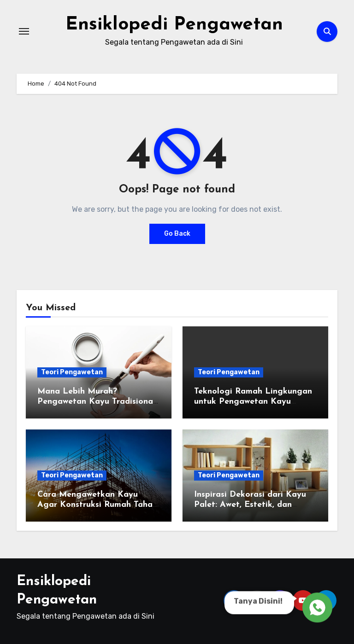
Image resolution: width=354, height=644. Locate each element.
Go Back (177, 234)
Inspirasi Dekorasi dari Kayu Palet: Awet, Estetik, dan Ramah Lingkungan (250, 505)
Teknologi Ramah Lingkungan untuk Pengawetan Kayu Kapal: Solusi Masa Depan (253, 401)
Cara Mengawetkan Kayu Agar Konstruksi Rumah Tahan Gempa (97, 505)
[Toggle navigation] (24, 31)
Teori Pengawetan (72, 372)
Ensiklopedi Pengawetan (174, 25)
